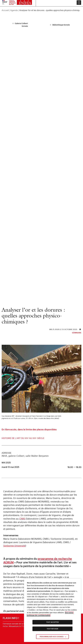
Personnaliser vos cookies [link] (52, 637)
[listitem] (21, 25)
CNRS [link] (22, 519)
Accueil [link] (5, 6)
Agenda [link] (14, 6)
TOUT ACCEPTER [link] (52, 622)
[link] (41, 441)
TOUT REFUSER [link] (52, 629)
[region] (41, 6)
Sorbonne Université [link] (14, 546)
